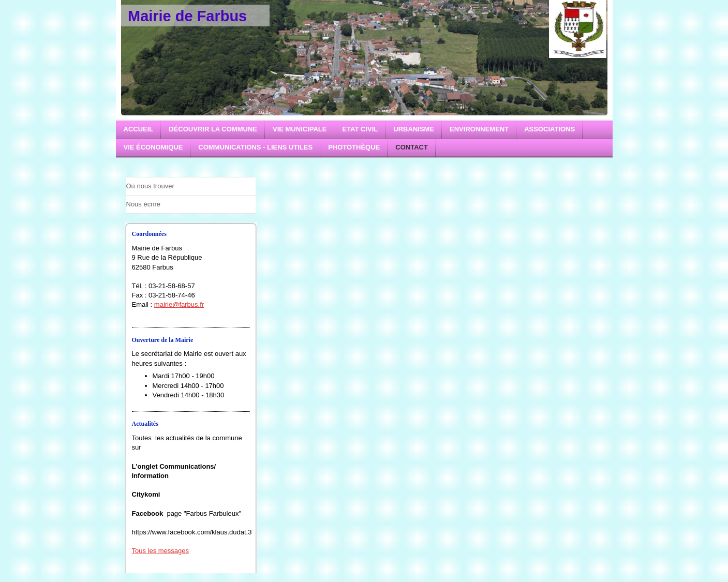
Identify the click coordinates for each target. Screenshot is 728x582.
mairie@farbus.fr (179, 304)
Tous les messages (161, 551)
